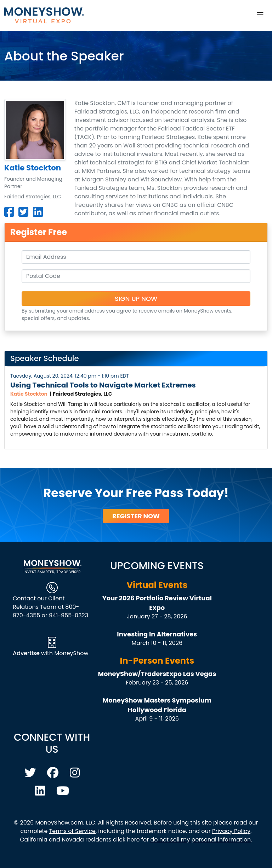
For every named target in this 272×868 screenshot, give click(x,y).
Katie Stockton (29, 394)
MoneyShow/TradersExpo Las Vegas (157, 674)
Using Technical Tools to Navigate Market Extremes (103, 385)
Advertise (27, 653)
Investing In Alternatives (157, 634)
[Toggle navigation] (260, 15)
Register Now (136, 516)
